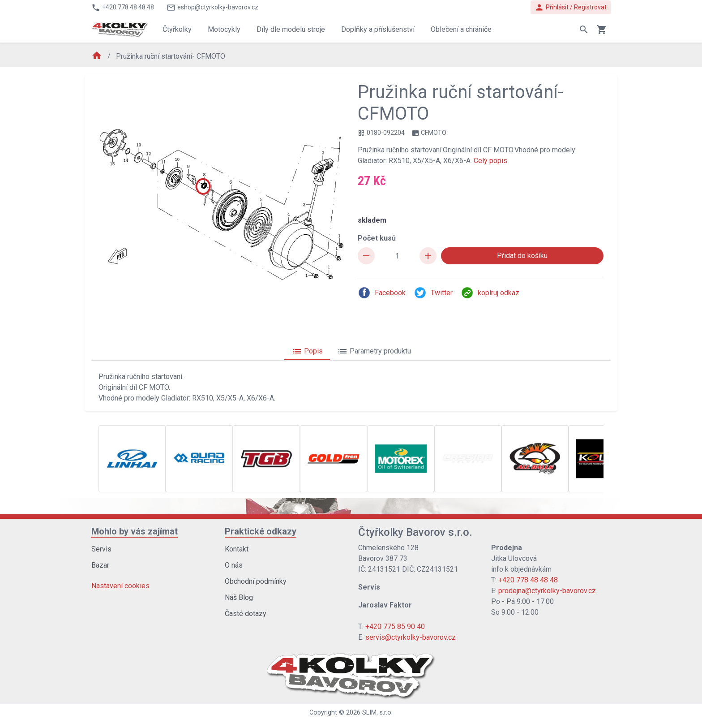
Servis (101, 549)
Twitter (433, 293)
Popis (307, 351)
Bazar (100, 565)
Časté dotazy (246, 614)
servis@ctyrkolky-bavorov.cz (411, 637)
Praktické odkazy (261, 531)
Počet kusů (377, 238)
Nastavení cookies (120, 586)
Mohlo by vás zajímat (135, 531)
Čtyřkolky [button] (177, 29)
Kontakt (237, 549)
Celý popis (490, 161)
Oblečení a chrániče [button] (461, 29)
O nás (234, 565)
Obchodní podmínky (256, 581)
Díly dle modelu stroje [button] (291, 29)
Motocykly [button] (224, 29)
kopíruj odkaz (490, 293)
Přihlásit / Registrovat (571, 7)
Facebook (382, 293)
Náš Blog (239, 597)
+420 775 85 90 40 (395, 627)
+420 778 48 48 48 (528, 580)
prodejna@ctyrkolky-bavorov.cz (547, 591)
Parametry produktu (374, 351)
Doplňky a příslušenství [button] (378, 29)
